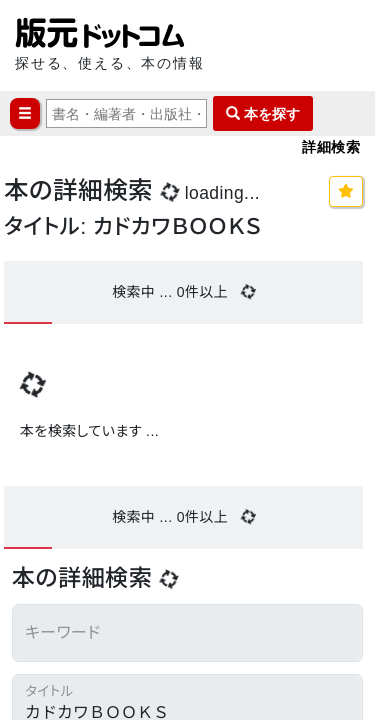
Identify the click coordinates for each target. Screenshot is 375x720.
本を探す (263, 113)
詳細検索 (331, 146)
